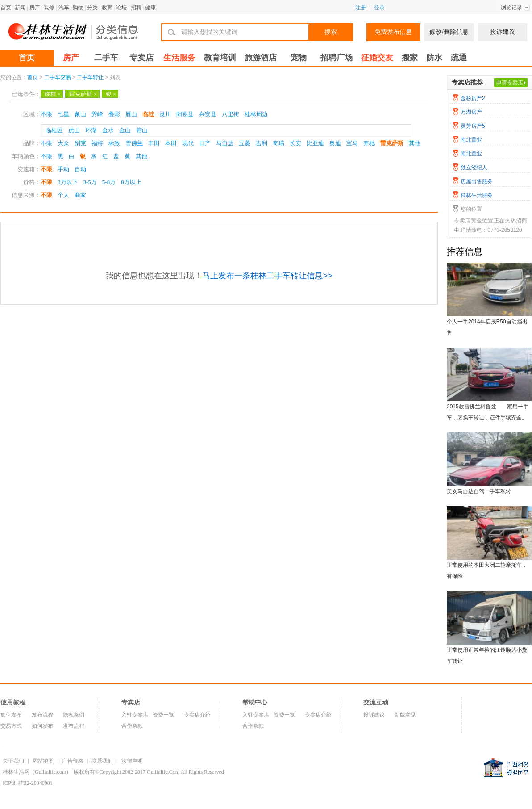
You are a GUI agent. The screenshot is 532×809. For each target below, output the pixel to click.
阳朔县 (185, 114)
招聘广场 (337, 58)
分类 (92, 8)
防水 (434, 58)
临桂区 (54, 130)
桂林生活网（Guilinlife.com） (37, 772)
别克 (80, 143)
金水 (108, 130)
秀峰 (97, 114)
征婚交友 (377, 58)
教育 (107, 8)
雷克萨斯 (83, 94)
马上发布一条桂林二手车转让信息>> (267, 276)
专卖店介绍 (197, 715)
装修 (49, 8)
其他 (415, 143)
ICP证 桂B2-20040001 (28, 783)
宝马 (352, 143)
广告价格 (73, 761)
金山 (125, 130)
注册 (361, 8)
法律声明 (132, 761)
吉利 (262, 143)
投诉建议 (503, 32)
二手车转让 (90, 77)
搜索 (331, 32)
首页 (6, 8)
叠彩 (114, 114)
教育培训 (220, 58)
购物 (78, 8)
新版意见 (405, 715)
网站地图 (43, 761)
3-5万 (90, 182)
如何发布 (11, 715)
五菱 (245, 143)
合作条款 (132, 726)
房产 (35, 8)
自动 (80, 169)
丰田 (154, 143)
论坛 (121, 8)
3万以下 (68, 182)
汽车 (64, 8)
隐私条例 (74, 715)
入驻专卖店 (135, 715)
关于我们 (13, 761)
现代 (188, 143)
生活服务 (179, 58)
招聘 (136, 8)
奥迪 (335, 143)
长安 (295, 143)
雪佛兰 (134, 143)
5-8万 (109, 182)
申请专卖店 (510, 83)
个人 (63, 195)
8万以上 (131, 182)
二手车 (106, 58)
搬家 (410, 58)
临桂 (53, 94)
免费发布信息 (393, 32)
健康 (150, 8)
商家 (80, 195)
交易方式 (11, 726)
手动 (63, 169)
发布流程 (42, 715)
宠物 (299, 58)
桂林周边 (256, 114)
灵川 (165, 114)
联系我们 (102, 761)
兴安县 (208, 114)
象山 (80, 114)
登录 (379, 8)
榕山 (142, 130)
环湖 (91, 130)
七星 (63, 114)
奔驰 (369, 143)
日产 (205, 143)
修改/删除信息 (449, 32)
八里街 (231, 114)
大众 (63, 143)
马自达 (225, 143)
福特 (97, 143)
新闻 (20, 8)
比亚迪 (315, 143)
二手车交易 (58, 77)
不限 (46, 114)
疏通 (459, 58)
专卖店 (141, 58)
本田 (171, 143)
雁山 (131, 114)
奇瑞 (278, 143)
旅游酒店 (261, 58)
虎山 (74, 130)
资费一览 (163, 715)
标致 (114, 143)
